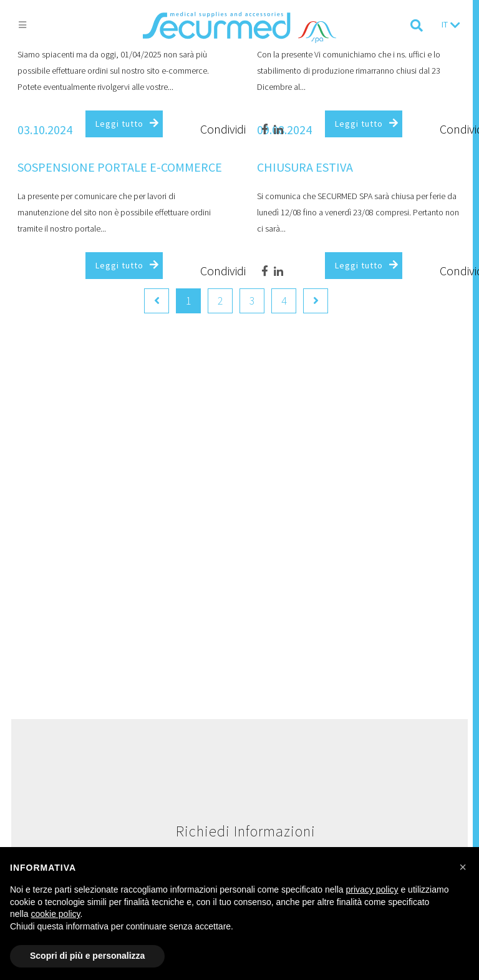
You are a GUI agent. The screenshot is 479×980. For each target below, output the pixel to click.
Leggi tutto (119, 124)
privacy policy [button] (372, 889)
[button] (463, 867)
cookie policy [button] (55, 914)
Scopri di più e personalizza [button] (87, 956)
